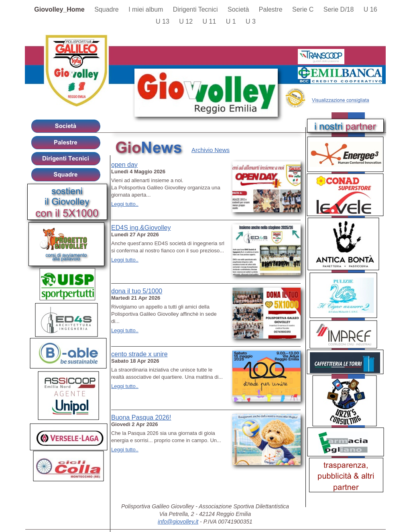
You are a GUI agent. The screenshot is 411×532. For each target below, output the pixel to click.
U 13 (163, 21)
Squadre (107, 9)
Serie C (304, 9)
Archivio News (211, 150)
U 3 (251, 21)
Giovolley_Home (60, 9)
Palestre (272, 9)
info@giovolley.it (178, 522)
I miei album (147, 9)
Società (239, 9)
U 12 (187, 21)
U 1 (232, 21)
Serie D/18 (340, 9)
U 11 (210, 21)
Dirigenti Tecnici (196, 9)
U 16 (370, 9)
